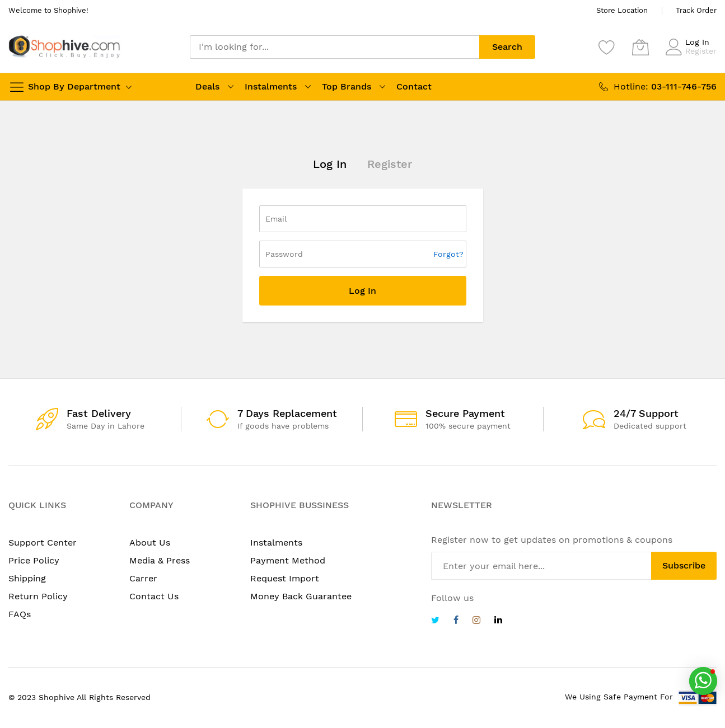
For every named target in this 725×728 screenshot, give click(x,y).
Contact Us (154, 596)
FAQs (20, 614)
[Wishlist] (607, 47)
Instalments (271, 86)
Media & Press (160, 560)
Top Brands (347, 86)
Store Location (622, 10)
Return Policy (38, 596)
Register (701, 51)
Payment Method (288, 560)
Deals (207, 86)
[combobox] (335, 47)
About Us (150, 543)
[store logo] (64, 47)
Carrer (143, 578)
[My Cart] (640, 47)
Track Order (696, 10)
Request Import (285, 578)
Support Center (43, 543)
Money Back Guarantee (301, 596)
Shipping (27, 578)
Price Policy (34, 560)
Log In (697, 42)
